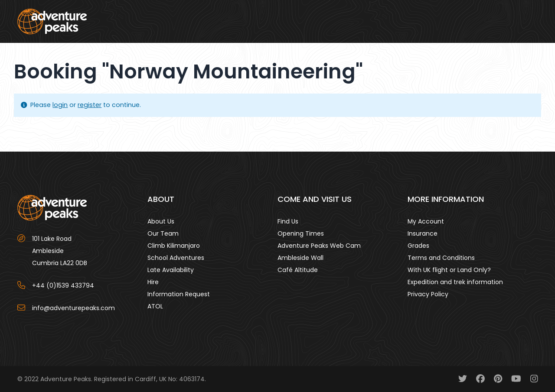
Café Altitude (298, 270)
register (90, 105)
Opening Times (301, 233)
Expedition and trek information (455, 282)
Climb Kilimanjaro (174, 246)
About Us (161, 221)
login (60, 105)
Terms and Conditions (441, 258)
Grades (418, 246)
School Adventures (176, 258)
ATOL (155, 306)
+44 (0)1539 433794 (63, 285)
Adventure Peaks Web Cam (319, 246)
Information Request (179, 294)
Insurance (423, 233)
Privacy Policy (428, 294)
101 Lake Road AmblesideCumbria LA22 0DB (60, 251)
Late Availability (171, 270)
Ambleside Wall (300, 258)
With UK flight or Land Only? (449, 270)
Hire (153, 282)
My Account (426, 221)
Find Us (288, 221)
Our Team (163, 233)
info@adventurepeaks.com (73, 308)
